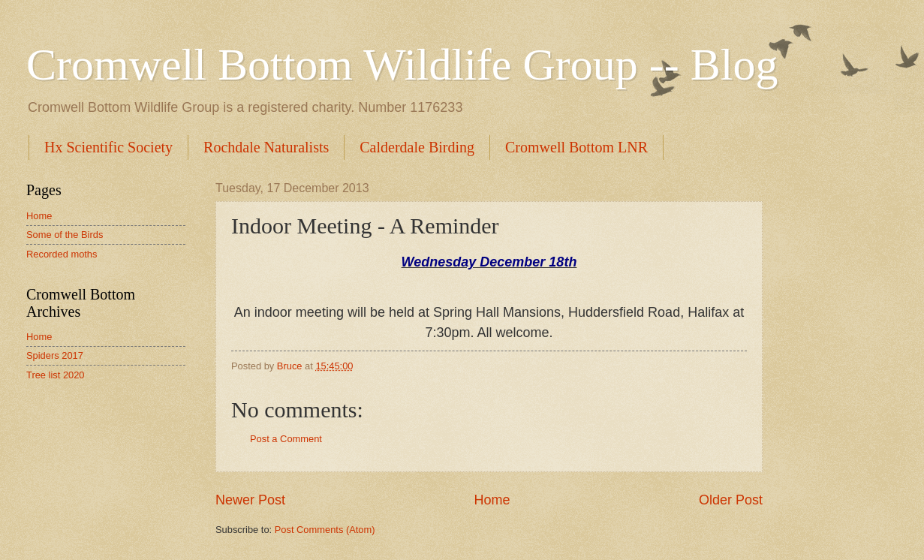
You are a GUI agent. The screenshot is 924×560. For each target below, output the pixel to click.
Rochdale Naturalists (266, 147)
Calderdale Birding (417, 147)
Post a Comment (286, 439)
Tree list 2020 (56, 375)
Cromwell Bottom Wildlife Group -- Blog (402, 65)
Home (492, 500)
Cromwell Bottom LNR (576, 147)
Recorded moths (62, 254)
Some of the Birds (65, 235)
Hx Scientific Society (108, 147)
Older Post (731, 500)
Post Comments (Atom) (325, 530)
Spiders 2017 (55, 355)
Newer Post (250, 500)
